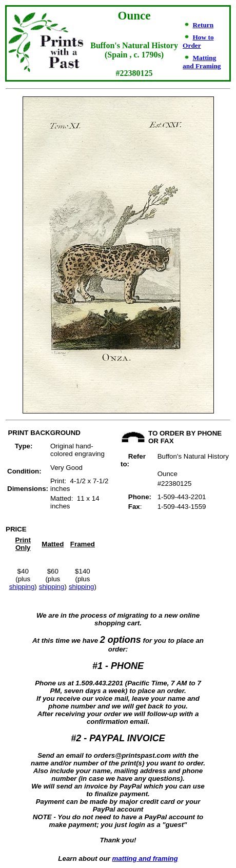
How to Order (198, 41)
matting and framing (145, 859)
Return (203, 25)
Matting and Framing (202, 62)
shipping (22, 587)
